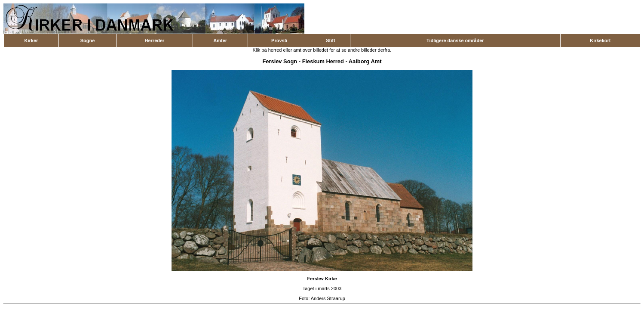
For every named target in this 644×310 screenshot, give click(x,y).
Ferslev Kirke (322, 279)
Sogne (88, 40)
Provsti (279, 40)
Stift (330, 40)
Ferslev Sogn (280, 61)
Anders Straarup (328, 298)
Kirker (31, 40)
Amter (220, 40)
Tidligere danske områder (455, 40)
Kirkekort (600, 40)
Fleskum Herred (323, 61)
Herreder (155, 40)
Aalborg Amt (365, 61)
